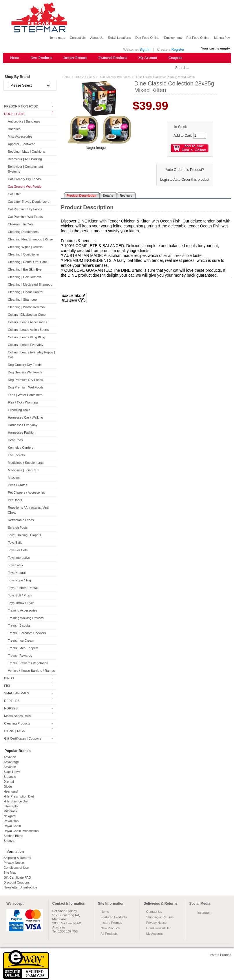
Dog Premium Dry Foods (25, 380)
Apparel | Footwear (21, 145)
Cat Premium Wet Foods (25, 217)
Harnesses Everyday (23, 425)
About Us (97, 38)
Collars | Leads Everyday (25, 345)
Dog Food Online (147, 38)
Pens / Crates (18, 486)
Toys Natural (17, 573)
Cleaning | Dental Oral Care (27, 262)
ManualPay (222, 38)
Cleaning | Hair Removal (25, 277)
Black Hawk (12, 772)
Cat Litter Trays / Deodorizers (29, 202)
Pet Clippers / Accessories (26, 493)
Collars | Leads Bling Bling (26, 337)
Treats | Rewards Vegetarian (28, 663)
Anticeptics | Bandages (24, 122)
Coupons (175, 58)
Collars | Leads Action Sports (28, 330)
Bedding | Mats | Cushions (26, 152)
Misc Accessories (20, 137)
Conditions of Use (16, 868)
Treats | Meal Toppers (23, 649)
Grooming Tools (19, 410)
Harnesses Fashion (22, 433)
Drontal (9, 782)
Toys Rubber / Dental (23, 588)
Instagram (204, 913)
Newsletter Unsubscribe (20, 888)
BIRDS (9, 678)
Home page (57, 38)
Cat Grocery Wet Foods (24, 187)
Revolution (11, 821)
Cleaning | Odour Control (25, 292)
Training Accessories (22, 611)
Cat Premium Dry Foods (25, 209)
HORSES (11, 709)
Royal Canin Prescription (21, 831)
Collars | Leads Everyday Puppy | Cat (31, 355)
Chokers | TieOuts (21, 225)
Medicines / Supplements (26, 463)
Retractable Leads (21, 521)
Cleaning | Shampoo (22, 300)
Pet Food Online (198, 38)
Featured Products (113, 58)
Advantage (11, 762)
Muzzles (14, 478)
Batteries (14, 129)
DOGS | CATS (14, 114)
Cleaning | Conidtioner (24, 255)
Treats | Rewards (20, 656)
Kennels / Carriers (21, 448)
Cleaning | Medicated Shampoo (30, 285)
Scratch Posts (18, 528)
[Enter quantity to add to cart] (200, 136)
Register (178, 50)
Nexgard (10, 816)
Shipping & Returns (17, 858)
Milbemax (10, 811)
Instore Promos (75, 58)
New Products (41, 58)
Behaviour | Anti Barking (25, 160)
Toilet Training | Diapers (24, 536)
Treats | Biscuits (19, 626)
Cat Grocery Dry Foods (24, 180)
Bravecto (10, 777)
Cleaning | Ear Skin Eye (25, 270)
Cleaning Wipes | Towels (25, 247)
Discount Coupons (17, 883)
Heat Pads (15, 440)
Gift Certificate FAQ (17, 878)
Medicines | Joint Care (24, 470)
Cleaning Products (17, 724)
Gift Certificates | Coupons (23, 739)
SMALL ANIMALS (17, 694)
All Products (109, 934)
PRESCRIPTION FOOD (21, 107)
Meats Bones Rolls (17, 716)
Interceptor (11, 806)
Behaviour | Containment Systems (25, 170)
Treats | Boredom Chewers (27, 634)
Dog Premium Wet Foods (26, 388)
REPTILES (12, 701)
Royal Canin (12, 826)
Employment (173, 38)
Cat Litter (14, 194)
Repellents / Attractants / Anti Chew (28, 511)
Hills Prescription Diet (19, 797)
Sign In (145, 50)
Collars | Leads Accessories (27, 322)
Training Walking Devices (26, 618)
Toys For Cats (18, 551)
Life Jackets (16, 455)
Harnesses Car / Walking (25, 418)
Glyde (8, 787)
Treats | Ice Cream (21, 641)
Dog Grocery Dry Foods (25, 365)
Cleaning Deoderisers (23, 232)
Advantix (10, 767)
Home (15, 58)
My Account (148, 58)
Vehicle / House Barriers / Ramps (31, 671)
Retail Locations (119, 38)
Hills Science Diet (16, 802)
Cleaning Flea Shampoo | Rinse (30, 240)
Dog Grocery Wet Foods (25, 373)
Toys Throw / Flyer (21, 603)
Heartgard (11, 792)
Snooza (9, 841)
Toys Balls (15, 543)
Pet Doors (15, 501)
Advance (10, 757)
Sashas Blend (13, 836)
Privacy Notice (14, 863)
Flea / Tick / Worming (23, 403)
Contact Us (78, 38)
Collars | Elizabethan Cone (27, 315)
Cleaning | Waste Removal (27, 307)
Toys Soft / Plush (20, 596)
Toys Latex (15, 566)
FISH (8, 686)
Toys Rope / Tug (19, 581)
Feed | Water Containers (25, 395)
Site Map (10, 873)
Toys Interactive (19, 558)
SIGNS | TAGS (14, 731)
